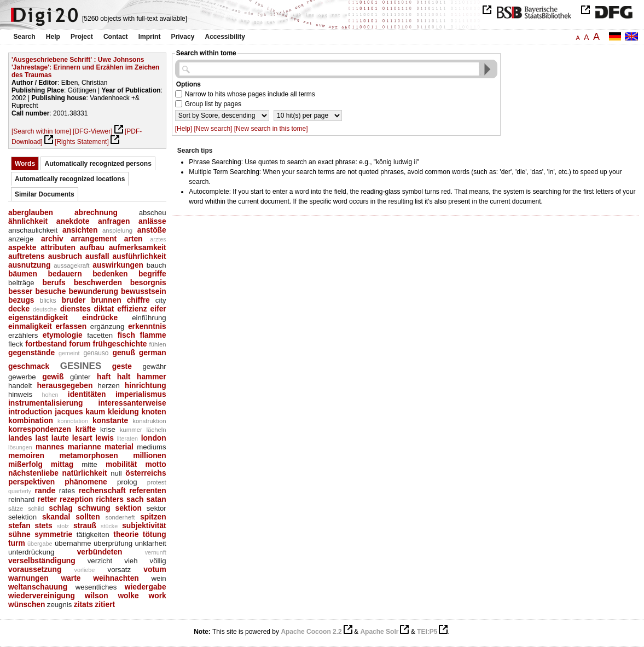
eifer (158, 309)
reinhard (21, 499)
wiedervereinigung (42, 596)
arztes (158, 239)
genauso (96, 353)
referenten (147, 490)
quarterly (20, 491)
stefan (19, 525)
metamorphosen (88, 455)
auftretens (27, 256)
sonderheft (120, 517)
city (161, 300)
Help (53, 37)
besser (21, 291)
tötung (155, 534)
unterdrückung (31, 552)
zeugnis (60, 605)
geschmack (29, 366)
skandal (56, 517)
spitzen (153, 517)
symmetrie (53, 534)
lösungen (20, 447)
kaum (95, 412)
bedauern (65, 274)
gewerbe (22, 377)
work (157, 596)
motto (155, 464)
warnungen (28, 578)
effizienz (132, 309)
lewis (105, 438)
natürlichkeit (85, 473)
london (154, 438)
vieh (131, 561)
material (119, 447)
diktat (104, 309)
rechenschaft (102, 490)
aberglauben (31, 212)
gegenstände (31, 353)
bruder (74, 300)
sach (135, 499)
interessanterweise (132, 403)
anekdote (73, 221)
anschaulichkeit (33, 230)
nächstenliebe (33, 473)
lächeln (156, 430)
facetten (100, 335)
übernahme (73, 543)
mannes (50, 447)
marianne (84, 447)
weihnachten (116, 578)
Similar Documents (45, 194)
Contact (116, 37)
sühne (19, 534)
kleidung (123, 412)
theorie (126, 534)
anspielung (117, 230)
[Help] (184, 129)
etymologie (63, 335)
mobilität (121, 464)
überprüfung (113, 543)
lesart (82, 438)
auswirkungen (118, 265)
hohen (50, 395)
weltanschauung (38, 587)
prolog (127, 482)
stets (44, 525)
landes (20, 438)
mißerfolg (25, 464)
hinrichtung (146, 385)
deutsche (45, 309)
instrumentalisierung (45, 403)
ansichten (80, 230)
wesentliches (96, 587)
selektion (22, 517)
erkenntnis (147, 326)
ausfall (97, 256)
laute (60, 438)
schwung (94, 508)
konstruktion (149, 421)
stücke (109, 526)
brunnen (106, 300)
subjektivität (144, 525)
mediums (152, 447)
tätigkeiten (93, 535)
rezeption (76, 499)
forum (80, 344)
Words (25, 164)
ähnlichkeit (28, 221)
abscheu (153, 213)
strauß (85, 525)
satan (156, 499)
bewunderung (93, 291)
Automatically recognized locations (70, 179)
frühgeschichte (120, 344)
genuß (123, 353)
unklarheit (150, 543)
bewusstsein (144, 291)
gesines (81, 364)
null (116, 473)
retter (47, 499)
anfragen (114, 221)
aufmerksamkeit (138, 247)
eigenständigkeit (38, 317)
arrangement (94, 239)
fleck (16, 344)
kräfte (86, 429)
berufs (54, 282)
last (42, 438)
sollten (88, 517)
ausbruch (65, 256)
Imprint (150, 37)
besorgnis (148, 282)
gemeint (69, 353)
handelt (20, 386)
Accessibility (225, 37)
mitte (89, 464)
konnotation (73, 421)
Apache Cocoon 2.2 (311, 632)
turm (17, 543)
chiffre (138, 300)
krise (108, 429)
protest (157, 482)
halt (124, 377)
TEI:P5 (427, 632)
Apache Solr (379, 632)
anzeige (21, 239)
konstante (110, 420)
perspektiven (31, 482)
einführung (149, 318)
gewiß (53, 377)
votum (155, 569)
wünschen (27, 604)
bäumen (23, 274)
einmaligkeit (30, 326)
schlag (61, 508)
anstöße (152, 230)
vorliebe (85, 570)
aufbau (92, 247)
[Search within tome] (41, 131)
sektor (156, 508)
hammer (152, 377)
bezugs (21, 300)
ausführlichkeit (140, 256)
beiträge (21, 283)
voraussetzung (35, 569)
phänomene (86, 482)
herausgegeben (65, 385)
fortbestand (46, 344)
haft (104, 377)
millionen (150, 455)
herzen (108, 386)
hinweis (20, 394)
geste (122, 366)
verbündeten (100, 552)
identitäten (87, 394)
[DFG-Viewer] (92, 131)
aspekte (22, 247)
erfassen (71, 326)
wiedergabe (146, 587)
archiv (52, 239)
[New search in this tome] (271, 129)
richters (110, 499)
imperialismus (141, 394)
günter (80, 377)
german (153, 353)
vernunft (156, 552)
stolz (63, 526)
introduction (30, 412)
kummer (131, 430)
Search (25, 37)
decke (19, 309)
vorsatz (120, 570)
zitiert (105, 604)
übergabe (40, 544)
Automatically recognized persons (98, 164)
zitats (83, 604)
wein (159, 578)
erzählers (23, 335)
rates (67, 491)
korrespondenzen (40, 429)
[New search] (213, 129)
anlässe (152, 221)
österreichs (146, 473)
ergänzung (107, 327)
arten (134, 239)
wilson (97, 596)
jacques (69, 412)
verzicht (100, 561)
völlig (158, 561)
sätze (16, 509)
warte (71, 578)
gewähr (154, 366)
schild (36, 509)
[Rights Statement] (82, 142)
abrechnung (96, 212)
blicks (48, 301)
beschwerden (98, 282)
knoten (153, 412)
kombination (31, 420)
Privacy (183, 37)
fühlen (158, 344)
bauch (156, 265)
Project (82, 37)
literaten (127, 438)
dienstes (76, 309)
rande (45, 490)
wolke (128, 596)
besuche (50, 291)
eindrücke (100, 317)
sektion (129, 508)
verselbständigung (42, 561)
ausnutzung (29, 265)
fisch (126, 335)
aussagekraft (71, 265)
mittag (62, 464)
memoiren (26, 455)
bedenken (110, 274)
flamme (153, 335)
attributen (58, 247)
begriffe (152, 274)
